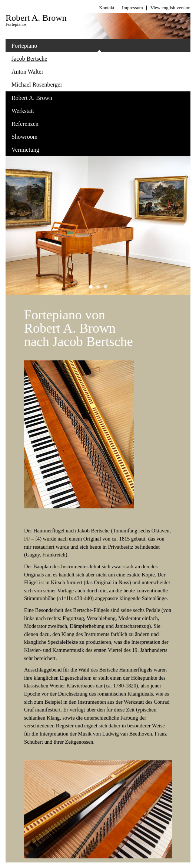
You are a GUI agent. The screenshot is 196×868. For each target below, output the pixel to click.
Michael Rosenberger (37, 85)
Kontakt (107, 8)
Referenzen (25, 124)
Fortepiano (57, 47)
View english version (170, 8)
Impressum (132, 8)
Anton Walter (27, 72)
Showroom (57, 138)
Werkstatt (57, 112)
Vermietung (25, 150)
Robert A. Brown (57, 100)
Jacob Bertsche (29, 59)
